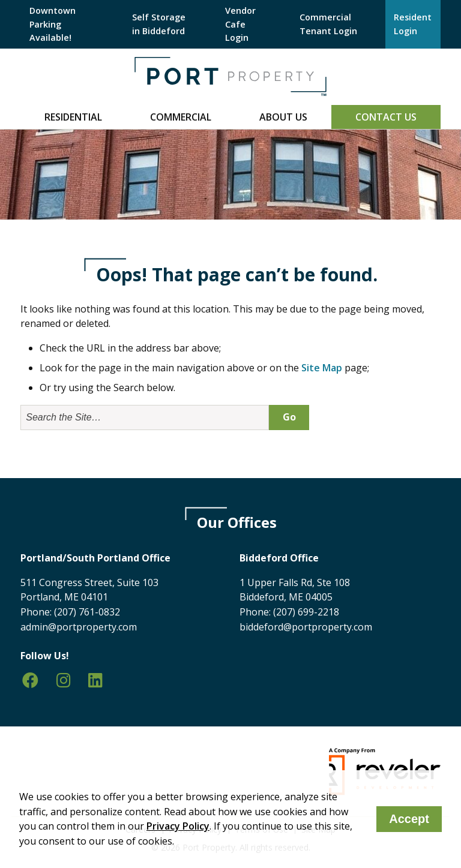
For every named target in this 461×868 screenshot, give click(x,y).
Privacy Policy (178, 826)
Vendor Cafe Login (240, 24)
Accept (409, 819)
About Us (283, 117)
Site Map (322, 368)
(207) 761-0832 (87, 612)
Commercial (181, 117)
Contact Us (386, 117)
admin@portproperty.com (79, 627)
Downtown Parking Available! (53, 24)
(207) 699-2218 (306, 612)
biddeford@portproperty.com (306, 627)
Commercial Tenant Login (328, 24)
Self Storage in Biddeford (159, 24)
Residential (73, 117)
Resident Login (413, 24)
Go (289, 417)
